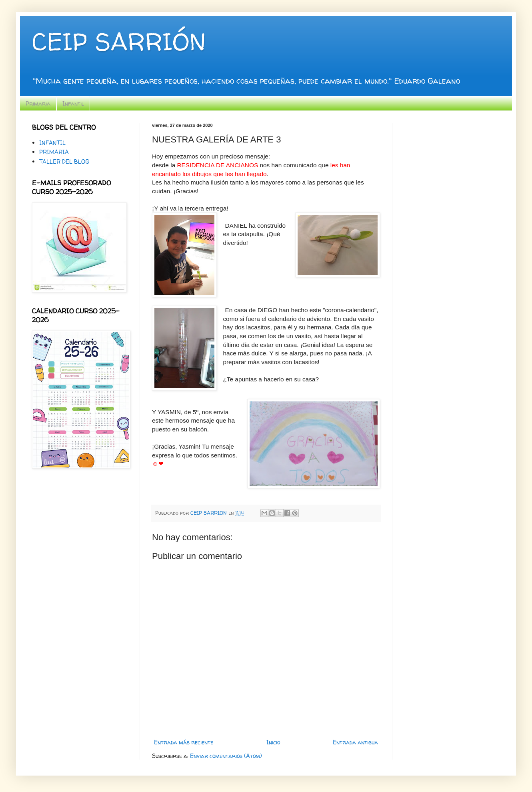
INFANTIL (52, 143)
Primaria (38, 103)
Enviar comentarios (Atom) (226, 756)
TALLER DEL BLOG (64, 161)
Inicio (273, 742)
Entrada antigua (355, 742)
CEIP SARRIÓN (119, 42)
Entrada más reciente (184, 742)
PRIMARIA (54, 152)
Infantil (73, 103)
